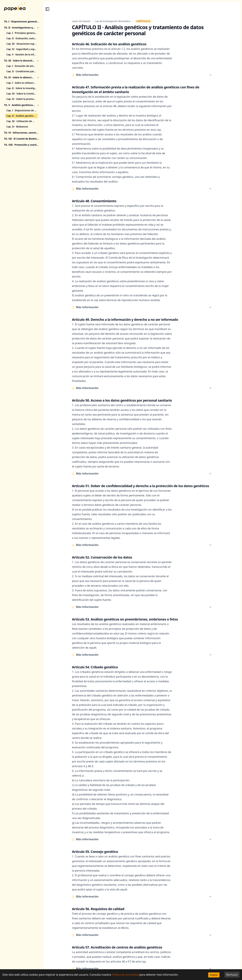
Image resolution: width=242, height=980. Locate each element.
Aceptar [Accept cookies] (214, 975)
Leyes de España (81, 21)
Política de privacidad (125, 975)
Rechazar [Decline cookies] (232, 975)
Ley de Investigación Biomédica (113, 21)
